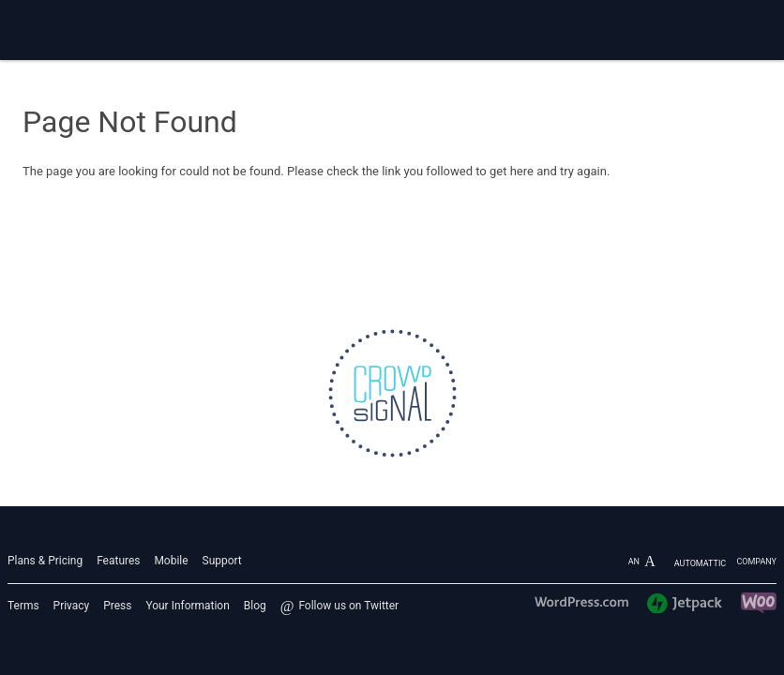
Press (117, 606)
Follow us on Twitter (348, 606)
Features (118, 561)
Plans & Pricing (45, 561)
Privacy (72, 606)
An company (702, 562)
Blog (255, 606)
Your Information (187, 606)
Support (222, 561)
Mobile (171, 561)
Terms (23, 606)
